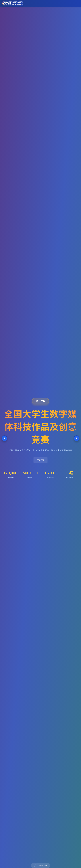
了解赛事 (40, 460)
